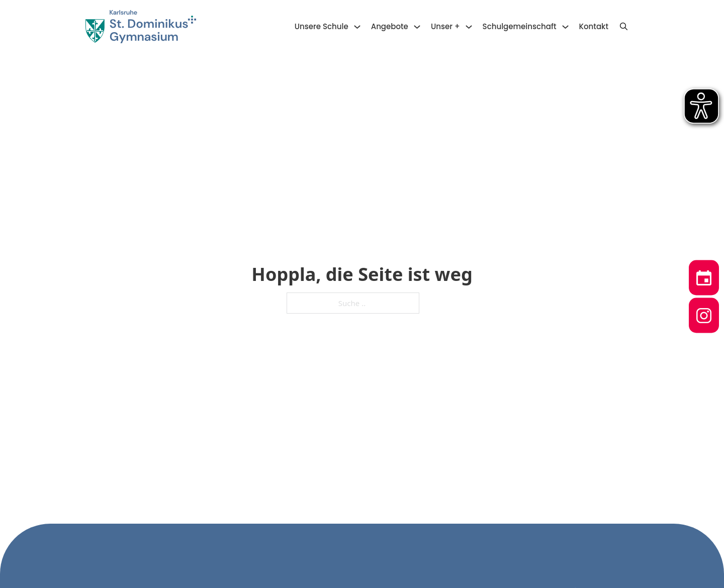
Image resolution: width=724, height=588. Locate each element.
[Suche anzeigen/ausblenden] (623, 27)
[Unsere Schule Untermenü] (357, 27)
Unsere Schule (322, 26)
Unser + (445, 26)
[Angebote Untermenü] (417, 27)
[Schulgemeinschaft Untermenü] (565, 27)
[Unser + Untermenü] (469, 27)
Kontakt (594, 26)
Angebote (390, 26)
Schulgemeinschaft (520, 26)
